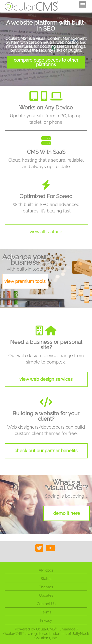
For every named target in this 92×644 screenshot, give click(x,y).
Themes (46, 587)
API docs (46, 570)
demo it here (67, 513)
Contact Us (46, 604)
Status (46, 579)
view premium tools (25, 281)
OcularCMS (46, 629)
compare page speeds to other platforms (46, 62)
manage (69, 629)
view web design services (46, 379)
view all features (47, 232)
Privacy (46, 621)
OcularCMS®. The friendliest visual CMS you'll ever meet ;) (31, 6)
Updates (46, 595)
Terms (46, 612)
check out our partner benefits (46, 451)
